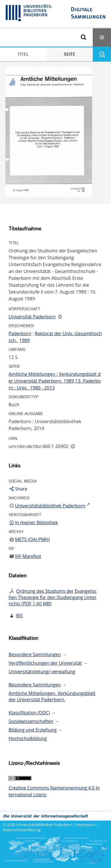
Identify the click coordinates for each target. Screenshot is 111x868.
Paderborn (20, 333)
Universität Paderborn (32, 317)
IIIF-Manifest (28, 556)
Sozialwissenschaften (31, 721)
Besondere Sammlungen (35, 654)
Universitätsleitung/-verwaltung (42, 672)
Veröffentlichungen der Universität (45, 663)
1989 (25, 340)
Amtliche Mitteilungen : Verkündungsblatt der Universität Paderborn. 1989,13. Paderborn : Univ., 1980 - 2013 (55, 381)
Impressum (86, 825)
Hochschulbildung (28, 738)
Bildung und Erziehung (33, 730)
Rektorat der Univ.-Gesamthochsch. (55, 337)
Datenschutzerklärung (22, 830)
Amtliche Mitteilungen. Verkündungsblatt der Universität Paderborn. (52, 696)
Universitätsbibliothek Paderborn (44, 825)
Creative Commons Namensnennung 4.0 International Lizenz (54, 791)
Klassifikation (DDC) (29, 713)
